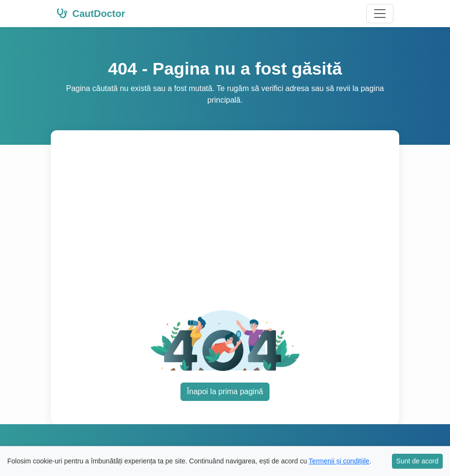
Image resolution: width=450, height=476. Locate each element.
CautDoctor (91, 14)
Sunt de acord (417, 461)
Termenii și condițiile (339, 461)
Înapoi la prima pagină (225, 392)
